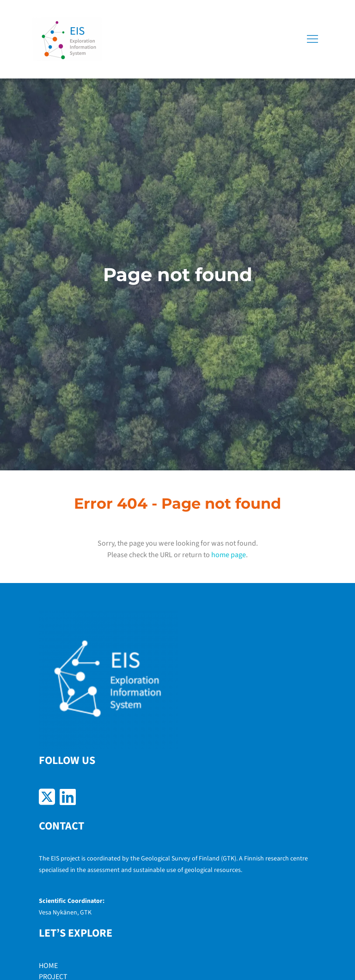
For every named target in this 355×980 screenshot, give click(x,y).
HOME (48, 966)
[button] (312, 39)
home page (229, 555)
